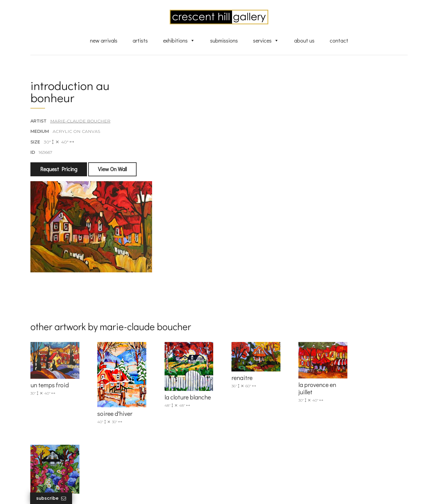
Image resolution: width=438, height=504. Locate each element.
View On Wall (112, 169)
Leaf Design (252, 492)
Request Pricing (59, 169)
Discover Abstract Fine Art (255, 425)
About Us (304, 40)
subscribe (346, 426)
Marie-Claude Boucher (80, 121)
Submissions (224, 40)
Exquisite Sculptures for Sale (258, 416)
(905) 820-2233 (145, 399)
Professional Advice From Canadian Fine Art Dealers (266, 436)
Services (266, 40)
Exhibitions (179, 40)
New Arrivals (104, 40)
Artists (140, 40)
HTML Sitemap (244, 474)
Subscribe (51, 498)
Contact (339, 40)
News (234, 457)
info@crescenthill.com (153, 406)
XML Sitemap (243, 465)
